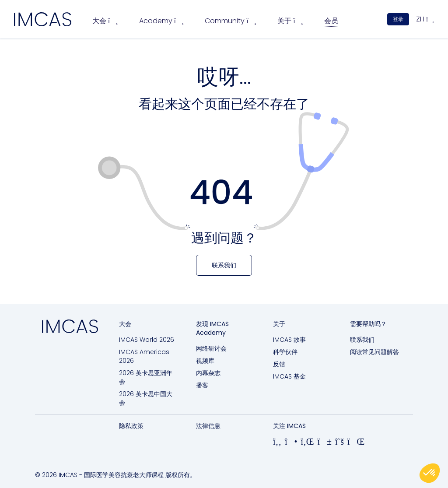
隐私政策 (131, 426)
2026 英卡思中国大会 (146, 398)
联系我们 (362, 340)
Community (231, 21)
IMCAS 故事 (289, 340)
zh (425, 19)
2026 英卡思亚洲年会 (146, 377)
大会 (105, 21)
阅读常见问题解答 (374, 352)
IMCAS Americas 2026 (144, 356)
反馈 (279, 364)
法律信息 (208, 426)
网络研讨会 (211, 348)
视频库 (205, 361)
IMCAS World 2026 (147, 340)
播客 (202, 385)
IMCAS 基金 (289, 376)
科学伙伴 (285, 352)
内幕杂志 (208, 373)
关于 (290, 21)
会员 (331, 21)
